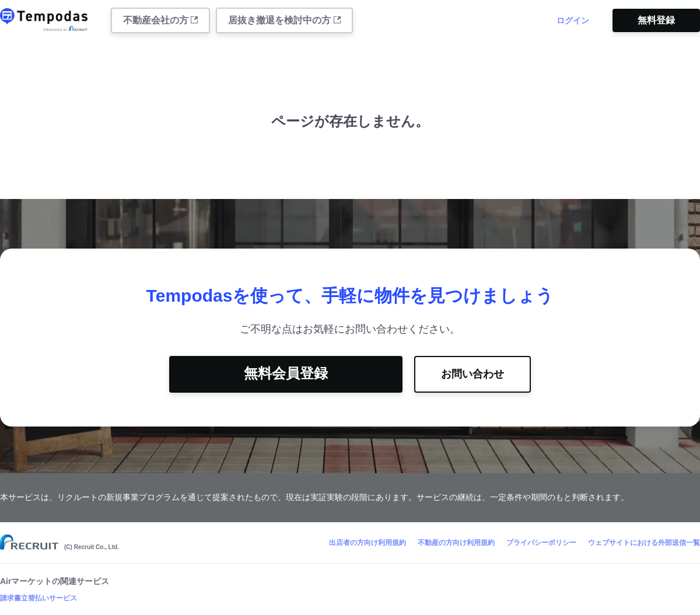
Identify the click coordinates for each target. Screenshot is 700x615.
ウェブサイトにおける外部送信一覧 (644, 543)
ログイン (573, 20)
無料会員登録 (286, 373)
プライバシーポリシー (541, 543)
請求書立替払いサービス (38, 598)
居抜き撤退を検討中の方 (284, 20)
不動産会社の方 (160, 20)
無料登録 (656, 20)
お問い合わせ (473, 374)
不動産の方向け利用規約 (456, 543)
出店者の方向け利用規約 (367, 543)
